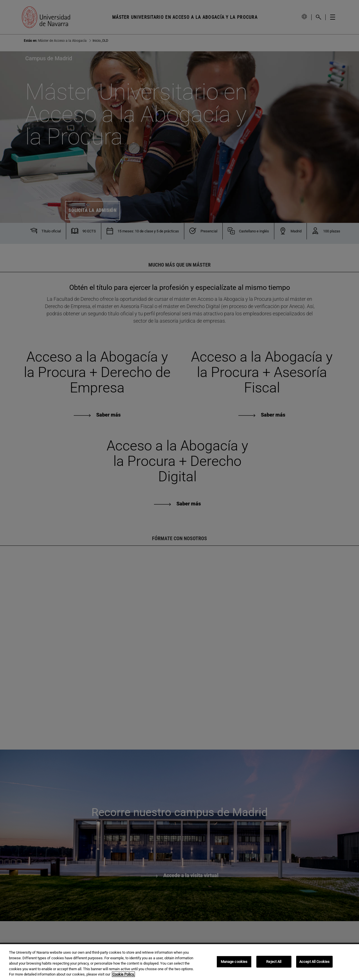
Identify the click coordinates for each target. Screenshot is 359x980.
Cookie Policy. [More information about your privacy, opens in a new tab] (123, 974)
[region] (179, 962)
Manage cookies (234, 962)
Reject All (274, 962)
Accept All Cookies (314, 962)
